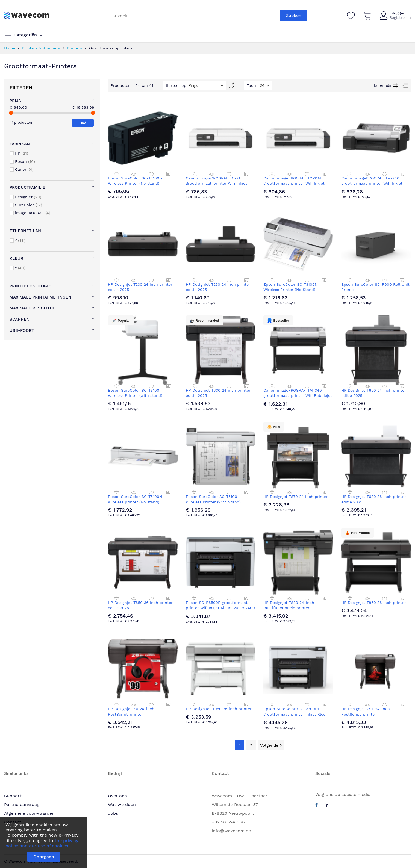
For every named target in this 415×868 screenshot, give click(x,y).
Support (13, 796)
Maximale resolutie (33, 308)
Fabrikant (21, 144)
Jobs (113, 813)
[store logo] (27, 15)
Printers (75, 48)
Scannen (20, 319)
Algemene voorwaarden (29, 813)
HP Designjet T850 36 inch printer (374, 603)
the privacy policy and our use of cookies (42, 843)
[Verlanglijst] (351, 16)
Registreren (400, 17)
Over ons (117, 796)
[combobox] (194, 16)
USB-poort (22, 330)
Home (10, 48)
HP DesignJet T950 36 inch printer (219, 709)
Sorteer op (176, 85)
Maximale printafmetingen (40, 297)
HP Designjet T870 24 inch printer (296, 497)
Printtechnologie (30, 286)
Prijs (15, 101)
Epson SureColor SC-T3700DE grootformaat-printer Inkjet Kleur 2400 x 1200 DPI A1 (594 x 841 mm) (296, 714)
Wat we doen (122, 804)
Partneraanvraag (22, 804)
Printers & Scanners (42, 48)
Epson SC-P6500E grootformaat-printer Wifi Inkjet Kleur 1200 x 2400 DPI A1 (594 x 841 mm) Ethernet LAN (220, 608)
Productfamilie (27, 187)
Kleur (16, 258)
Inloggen (397, 13)
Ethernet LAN (25, 231)
